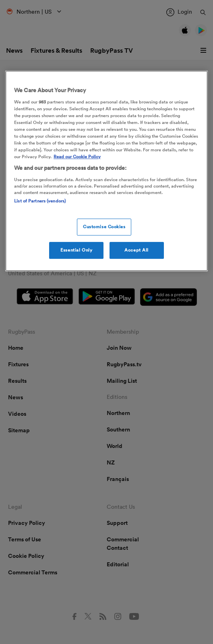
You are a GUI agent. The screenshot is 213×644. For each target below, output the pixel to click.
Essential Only (76, 250)
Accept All (136, 250)
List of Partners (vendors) (40, 201)
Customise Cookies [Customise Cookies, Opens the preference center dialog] (104, 227)
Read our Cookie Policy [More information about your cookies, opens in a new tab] (77, 157)
